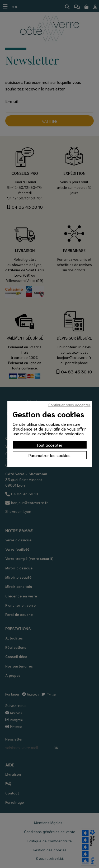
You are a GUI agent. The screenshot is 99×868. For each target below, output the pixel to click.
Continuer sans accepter (69, 405)
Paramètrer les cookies (49, 455)
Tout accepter (49, 445)
